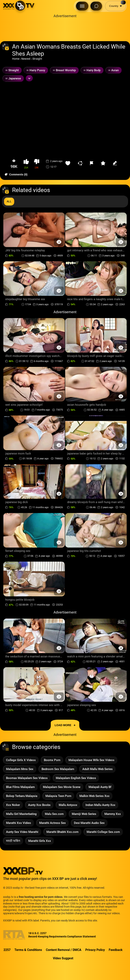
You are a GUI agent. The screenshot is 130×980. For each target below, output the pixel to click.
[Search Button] (96, 6)
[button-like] (26, 164)
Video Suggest (63, 958)
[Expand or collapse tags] (29, 78)
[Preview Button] (59, 242)
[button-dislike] (37, 164)
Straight (37, 59)
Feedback (116, 950)
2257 (7, 950)
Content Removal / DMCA (64, 950)
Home (16, 59)
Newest (26, 59)
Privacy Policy (95, 950)
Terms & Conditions (28, 950)
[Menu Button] (82, 6)
